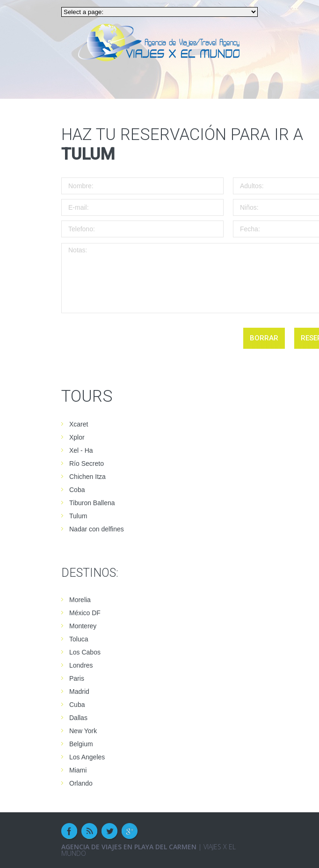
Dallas (78, 718)
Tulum (78, 516)
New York (83, 731)
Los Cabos (85, 652)
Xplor (77, 437)
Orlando (81, 783)
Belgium (81, 744)
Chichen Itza (87, 477)
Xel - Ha (81, 450)
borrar (264, 338)
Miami (78, 770)
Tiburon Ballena (92, 503)
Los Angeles (87, 757)
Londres (81, 665)
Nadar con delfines (97, 529)
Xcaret (79, 424)
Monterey (83, 626)
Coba (77, 490)
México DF (85, 613)
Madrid (79, 691)
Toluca (79, 639)
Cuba (77, 705)
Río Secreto (87, 463)
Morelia (80, 600)
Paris (77, 678)
